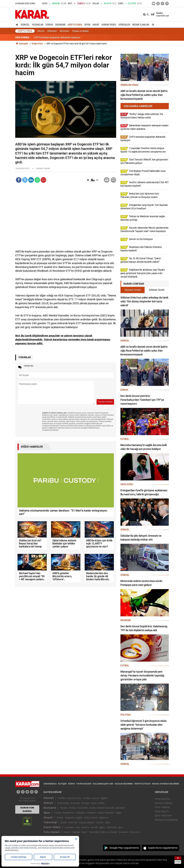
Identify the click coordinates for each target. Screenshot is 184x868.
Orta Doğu (63, 803)
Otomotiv (82, 808)
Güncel (25, 25)
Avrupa (85, 803)
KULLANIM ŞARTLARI (103, 784)
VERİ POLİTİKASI (142, 784)
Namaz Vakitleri (164, 803)
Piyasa (64, 808)
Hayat (96, 25)
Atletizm (92, 813)
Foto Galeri (51, 832)
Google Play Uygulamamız (124, 848)
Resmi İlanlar (141, 25)
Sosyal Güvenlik (105, 808)
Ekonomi (60, 25)
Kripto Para (75, 25)
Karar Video (109, 25)
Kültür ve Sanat (109, 832)
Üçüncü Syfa (74, 798)
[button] (88, 180)
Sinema (85, 827)
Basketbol (68, 813)
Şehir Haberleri (163, 816)
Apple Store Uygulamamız (163, 848)
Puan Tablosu (162, 807)
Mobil (64, 822)
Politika (62, 798)
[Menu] (152, 25)
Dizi (78, 827)
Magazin (70, 818)
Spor (87, 25)
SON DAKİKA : (23, 37)
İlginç (102, 827)
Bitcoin (41, 31)
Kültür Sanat (91, 818)
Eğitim (104, 798)
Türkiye (87, 798)
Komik (94, 827)
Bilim (108, 822)
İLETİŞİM (62, 784)
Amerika (75, 803)
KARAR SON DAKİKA (27, 809)
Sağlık (79, 818)
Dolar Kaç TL (162, 811)
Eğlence (104, 818)
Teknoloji (50, 822)
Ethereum (52, 31)
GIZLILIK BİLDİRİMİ (124, 784)
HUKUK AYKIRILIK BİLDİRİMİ (165, 784)
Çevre (96, 798)
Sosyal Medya (87, 822)
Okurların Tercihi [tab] (133, 290)
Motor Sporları (106, 813)
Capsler (76, 832)
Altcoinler (64, 31)
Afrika (101, 803)
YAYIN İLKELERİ (84, 784)
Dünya (49, 25)
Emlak (72, 808)
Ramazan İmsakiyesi (166, 820)
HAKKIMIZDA (50, 784)
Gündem (70, 827)
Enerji (92, 808)
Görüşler (124, 25)
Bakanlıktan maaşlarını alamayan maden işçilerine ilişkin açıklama (66, 37)
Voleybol (81, 813)
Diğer (119, 813)
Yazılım (100, 822)
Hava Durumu (162, 799)
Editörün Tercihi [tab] (157, 290)
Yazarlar (38, 25)
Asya (94, 803)
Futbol (58, 813)
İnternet (73, 822)
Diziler (60, 818)
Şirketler (120, 808)
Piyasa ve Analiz (80, 31)
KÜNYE (71, 784)
